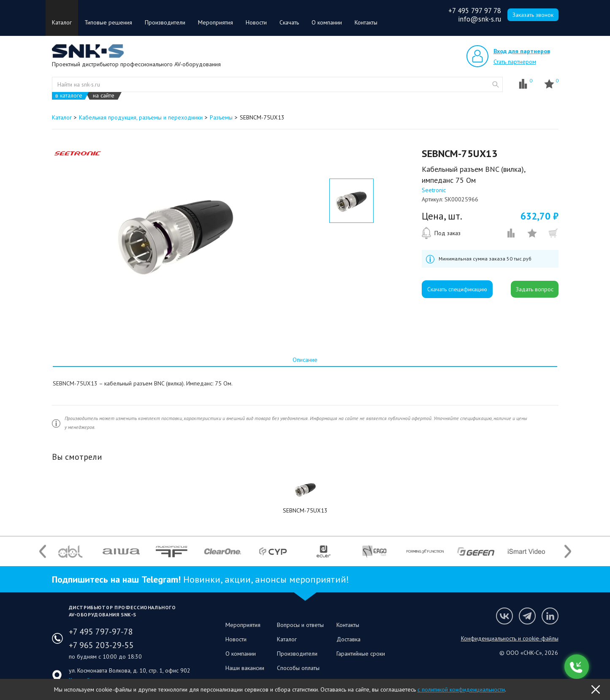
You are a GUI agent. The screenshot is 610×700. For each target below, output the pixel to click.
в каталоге (69, 96)
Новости (256, 22)
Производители (165, 22)
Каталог (62, 22)
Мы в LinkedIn (550, 616)
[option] (176, 233)
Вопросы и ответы (300, 625)
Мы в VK (504, 616)
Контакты (366, 22)
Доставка (348, 639)
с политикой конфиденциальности (461, 689)
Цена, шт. (442, 216)
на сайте (104, 96)
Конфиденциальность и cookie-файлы (510, 638)
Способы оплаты (298, 668)
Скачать (289, 22)
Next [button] (568, 551)
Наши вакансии (245, 668)
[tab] (305, 360)
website (496, 84)
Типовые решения (108, 22)
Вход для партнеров (522, 51)
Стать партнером (515, 62)
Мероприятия (216, 22)
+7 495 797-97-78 (101, 632)
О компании (327, 22)
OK (596, 689)
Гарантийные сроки (361, 654)
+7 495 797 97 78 (475, 11)
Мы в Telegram (527, 616)
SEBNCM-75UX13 (305, 510)
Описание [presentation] (305, 360)
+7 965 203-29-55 (101, 645)
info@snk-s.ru (480, 19)
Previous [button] (43, 551)
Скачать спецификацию (457, 289)
